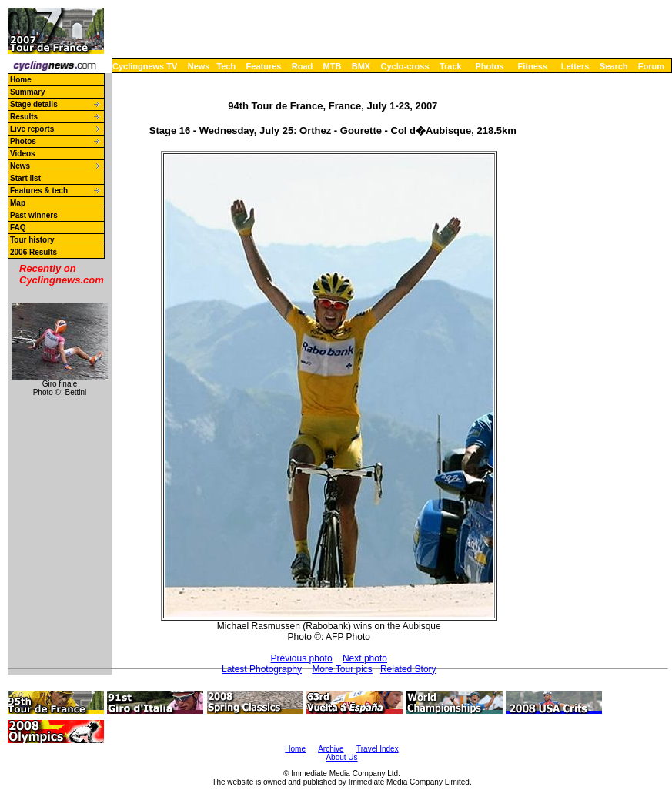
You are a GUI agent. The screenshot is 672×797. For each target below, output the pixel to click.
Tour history (32, 240)
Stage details (34, 104)
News (199, 66)
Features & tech (39, 191)
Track (451, 66)
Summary (28, 92)
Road (303, 66)
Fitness (532, 66)
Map (18, 203)
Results (24, 117)
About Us (341, 757)
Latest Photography (262, 669)
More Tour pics (342, 669)
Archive (331, 749)
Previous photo (302, 658)
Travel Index (378, 749)
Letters (575, 66)
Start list (25, 178)
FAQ (18, 228)
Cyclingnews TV (145, 66)
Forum (651, 66)
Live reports (32, 129)
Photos (489, 66)
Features (264, 66)
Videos (23, 154)
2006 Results (33, 252)
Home (21, 80)
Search (614, 66)
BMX (361, 66)
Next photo (365, 658)
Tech (226, 66)
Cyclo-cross (405, 66)
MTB (333, 66)
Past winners (34, 215)
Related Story (408, 669)
